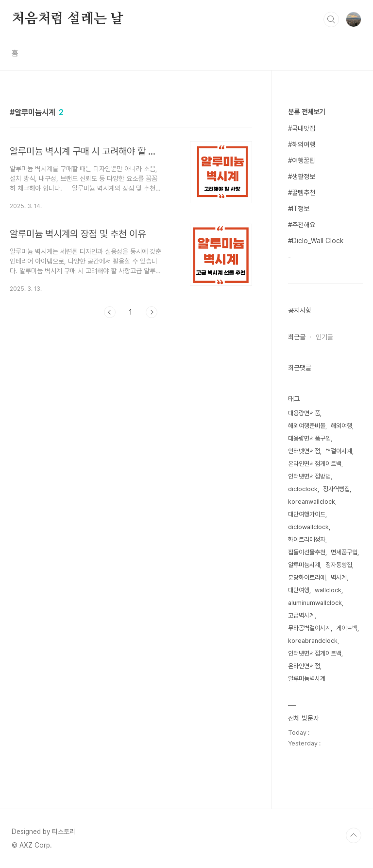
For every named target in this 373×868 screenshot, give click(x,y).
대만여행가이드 (307, 514)
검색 (331, 19)
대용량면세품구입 (309, 438)
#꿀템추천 (302, 193)
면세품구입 (344, 552)
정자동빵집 (339, 565)
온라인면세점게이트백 (315, 464)
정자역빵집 (336, 489)
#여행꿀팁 (302, 160)
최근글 (297, 337)
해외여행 (341, 426)
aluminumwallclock (315, 603)
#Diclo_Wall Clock (316, 241)
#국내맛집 (302, 128)
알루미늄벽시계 (307, 679)
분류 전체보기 (306, 112)
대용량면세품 (304, 413)
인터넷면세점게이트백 (315, 653)
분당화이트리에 (307, 577)
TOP (354, 835)
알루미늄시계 (304, 565)
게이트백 (347, 628)
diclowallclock (308, 527)
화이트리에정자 (307, 540)
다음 (152, 312)
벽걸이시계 (339, 451)
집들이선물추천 (307, 552)
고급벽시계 (301, 615)
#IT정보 (299, 209)
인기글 (324, 337)
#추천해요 (302, 225)
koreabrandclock (313, 641)
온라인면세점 (304, 666)
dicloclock (303, 489)
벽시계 (339, 577)
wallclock (328, 590)
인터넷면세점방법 (309, 476)
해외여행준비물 (307, 426)
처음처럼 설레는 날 (68, 19)
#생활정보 (302, 177)
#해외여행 (302, 144)
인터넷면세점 (304, 451)
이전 (110, 312)
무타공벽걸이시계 (309, 628)
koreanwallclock (312, 502)
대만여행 (299, 590)
